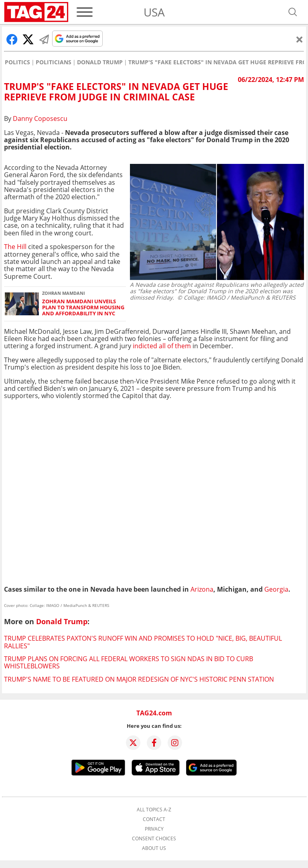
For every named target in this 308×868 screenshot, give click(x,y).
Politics (17, 62)
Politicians (54, 62)
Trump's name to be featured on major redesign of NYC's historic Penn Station (139, 679)
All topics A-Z (154, 810)
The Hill (16, 247)
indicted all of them (161, 346)
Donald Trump (100, 62)
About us (154, 848)
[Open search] (293, 12)
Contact (154, 819)
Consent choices (154, 839)
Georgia (276, 589)
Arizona (202, 589)
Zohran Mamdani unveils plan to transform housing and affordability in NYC (83, 308)
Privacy (154, 829)
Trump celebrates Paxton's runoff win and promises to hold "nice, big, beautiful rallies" (143, 642)
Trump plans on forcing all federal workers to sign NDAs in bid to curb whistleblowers (129, 662)
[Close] (300, 39)
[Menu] (85, 12)
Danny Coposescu (40, 118)
